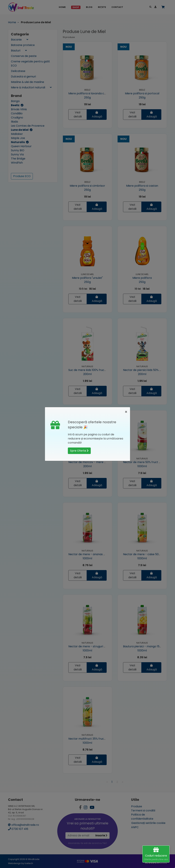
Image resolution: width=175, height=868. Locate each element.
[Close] (126, 412)
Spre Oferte (79, 451)
